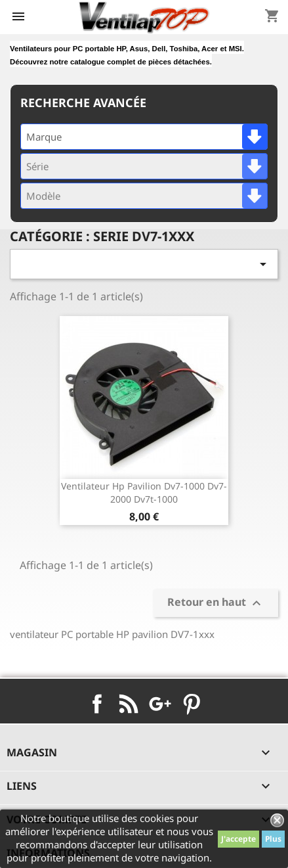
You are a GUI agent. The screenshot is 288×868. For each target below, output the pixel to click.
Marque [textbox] (44, 137)
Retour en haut (216, 603)
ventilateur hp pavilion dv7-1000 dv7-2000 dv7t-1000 (144, 492)
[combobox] (144, 137)
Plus (273, 839)
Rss (129, 704)
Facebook (97, 704)
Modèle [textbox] (43, 196)
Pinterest (192, 704)
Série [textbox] (37, 166)
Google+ (160, 704)
